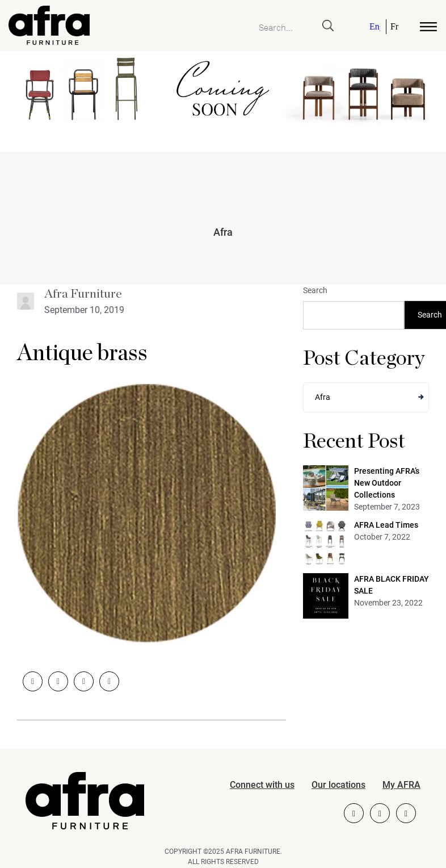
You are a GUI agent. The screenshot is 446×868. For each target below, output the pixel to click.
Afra (223, 232)
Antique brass (82, 353)
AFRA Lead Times (386, 525)
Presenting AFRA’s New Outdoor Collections (387, 483)
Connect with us (262, 785)
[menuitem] (376, 27)
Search (315, 290)
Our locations (338, 785)
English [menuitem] (375, 27)
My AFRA (401, 785)
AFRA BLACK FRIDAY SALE (392, 585)
